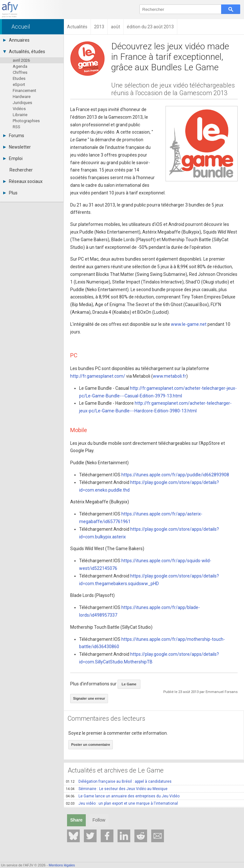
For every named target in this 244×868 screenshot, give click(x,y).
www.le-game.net (189, 324)
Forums (14, 136)
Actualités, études (24, 52)
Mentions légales (62, 865)
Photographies (26, 121)
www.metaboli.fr (169, 376)
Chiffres (20, 72)
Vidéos (19, 109)
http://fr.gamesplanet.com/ (98, 376)
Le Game (129, 684)
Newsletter (17, 147)
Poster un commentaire (91, 745)
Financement (24, 91)
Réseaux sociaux (23, 181)
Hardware (22, 97)
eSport (19, 84)
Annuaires (16, 40)
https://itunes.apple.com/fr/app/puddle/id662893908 (175, 475)
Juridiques (22, 103)
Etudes (19, 78)
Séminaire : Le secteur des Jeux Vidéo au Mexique (117, 789)
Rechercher (21, 170)
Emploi (13, 158)
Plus (10, 193)
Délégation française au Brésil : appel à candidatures (119, 781)
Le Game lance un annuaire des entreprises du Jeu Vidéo (123, 796)
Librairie (20, 115)
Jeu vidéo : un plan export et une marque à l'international (122, 803)
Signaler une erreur (89, 698)
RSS (17, 127)
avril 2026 (21, 60)
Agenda (20, 66)
